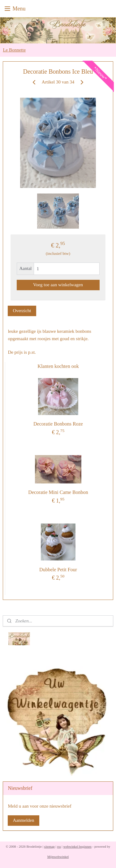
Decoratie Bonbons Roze (58, 424)
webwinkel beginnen (77, 846)
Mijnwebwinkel (58, 857)
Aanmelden (23, 820)
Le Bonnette (14, 50)
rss (59, 846)
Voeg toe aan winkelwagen (58, 285)
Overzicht (22, 311)
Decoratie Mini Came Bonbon (58, 493)
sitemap (49, 846)
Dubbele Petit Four (58, 570)
